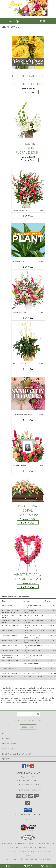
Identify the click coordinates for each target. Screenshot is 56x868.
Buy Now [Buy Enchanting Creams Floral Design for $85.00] (28, 160)
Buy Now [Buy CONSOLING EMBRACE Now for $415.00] (28, 471)
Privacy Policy (12, 859)
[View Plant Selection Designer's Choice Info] (28, 240)
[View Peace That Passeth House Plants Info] (28, 342)
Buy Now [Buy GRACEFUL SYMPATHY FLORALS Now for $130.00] (28, 420)
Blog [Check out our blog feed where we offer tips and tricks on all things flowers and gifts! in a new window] (28, 819)
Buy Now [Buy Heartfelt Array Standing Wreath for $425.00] (28, 587)
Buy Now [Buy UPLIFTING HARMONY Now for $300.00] (28, 318)
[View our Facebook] (24, 767)
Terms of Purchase (29, 859)
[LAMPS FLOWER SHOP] (28, 15)
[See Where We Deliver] (28, 727)
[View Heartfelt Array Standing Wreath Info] (28, 551)
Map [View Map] (28, 866)
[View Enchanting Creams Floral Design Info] (28, 121)
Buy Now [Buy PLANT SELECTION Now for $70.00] (28, 267)
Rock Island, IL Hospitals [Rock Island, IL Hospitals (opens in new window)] (42, 843)
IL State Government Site (39, 851)
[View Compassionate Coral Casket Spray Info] (28, 490)
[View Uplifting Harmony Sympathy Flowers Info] (28, 291)
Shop (14, 21)
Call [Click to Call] (9, 866)
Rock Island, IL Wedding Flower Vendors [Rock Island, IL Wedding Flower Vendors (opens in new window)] (28, 847)
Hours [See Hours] (47, 866)
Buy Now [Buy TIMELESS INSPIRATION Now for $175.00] (28, 216)
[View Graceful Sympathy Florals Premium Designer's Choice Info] (28, 393)
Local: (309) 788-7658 (28, 784)
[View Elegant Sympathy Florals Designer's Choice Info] (28, 52)
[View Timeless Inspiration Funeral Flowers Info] (28, 189)
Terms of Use (45, 859)
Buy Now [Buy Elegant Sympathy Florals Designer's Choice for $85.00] (28, 92)
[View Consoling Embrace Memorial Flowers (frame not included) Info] (28, 445)
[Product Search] (28, 714)
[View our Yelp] (32, 767)
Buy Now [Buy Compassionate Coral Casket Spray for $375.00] (28, 522)
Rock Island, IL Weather (16, 851)
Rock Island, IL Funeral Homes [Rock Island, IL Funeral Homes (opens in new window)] (15, 843)
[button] (28, 810)
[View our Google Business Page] (28, 767)
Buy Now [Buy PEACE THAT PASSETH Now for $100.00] (28, 369)
